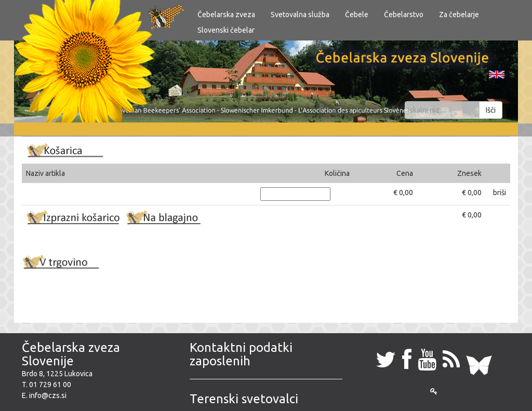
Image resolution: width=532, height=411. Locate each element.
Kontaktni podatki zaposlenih (241, 354)
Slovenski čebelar (226, 30)
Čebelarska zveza (226, 15)
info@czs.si (48, 395)
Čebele (357, 15)
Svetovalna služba (300, 15)
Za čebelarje (459, 15)
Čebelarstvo (404, 15)
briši (500, 193)
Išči (491, 110)
